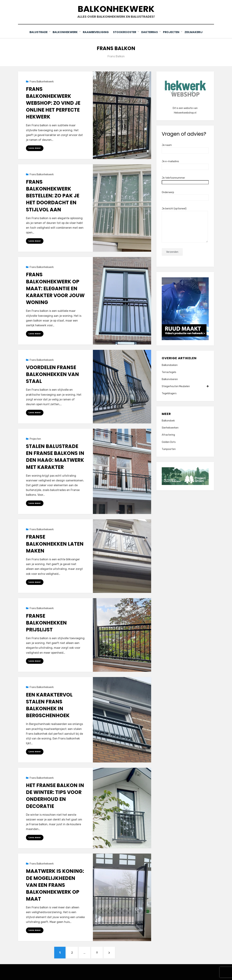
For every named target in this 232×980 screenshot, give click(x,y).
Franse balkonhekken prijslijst (46, 622)
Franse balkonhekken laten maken (55, 544)
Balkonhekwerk (116, 9)
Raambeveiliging (95, 32)
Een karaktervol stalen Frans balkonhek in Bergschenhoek (49, 705)
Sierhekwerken (170, 428)
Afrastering (168, 435)
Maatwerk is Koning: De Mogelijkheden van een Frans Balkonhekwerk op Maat (55, 885)
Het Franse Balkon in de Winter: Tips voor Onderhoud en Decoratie (55, 796)
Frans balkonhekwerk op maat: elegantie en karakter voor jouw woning (55, 288)
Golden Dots (169, 442)
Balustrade (37, 32)
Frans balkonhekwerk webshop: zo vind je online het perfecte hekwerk (53, 103)
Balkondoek (168, 420)
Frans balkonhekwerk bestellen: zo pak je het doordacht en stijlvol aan (53, 196)
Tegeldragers (169, 393)
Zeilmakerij (195, 32)
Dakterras (150, 32)
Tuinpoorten (169, 449)
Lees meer (35, 148)
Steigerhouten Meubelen (185, 386)
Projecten (173, 32)
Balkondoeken (170, 365)
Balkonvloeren (170, 379)
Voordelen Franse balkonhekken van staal (52, 374)
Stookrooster (125, 32)
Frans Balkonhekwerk (42, 81)
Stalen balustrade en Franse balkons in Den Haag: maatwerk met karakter (55, 457)
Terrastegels (169, 372)
